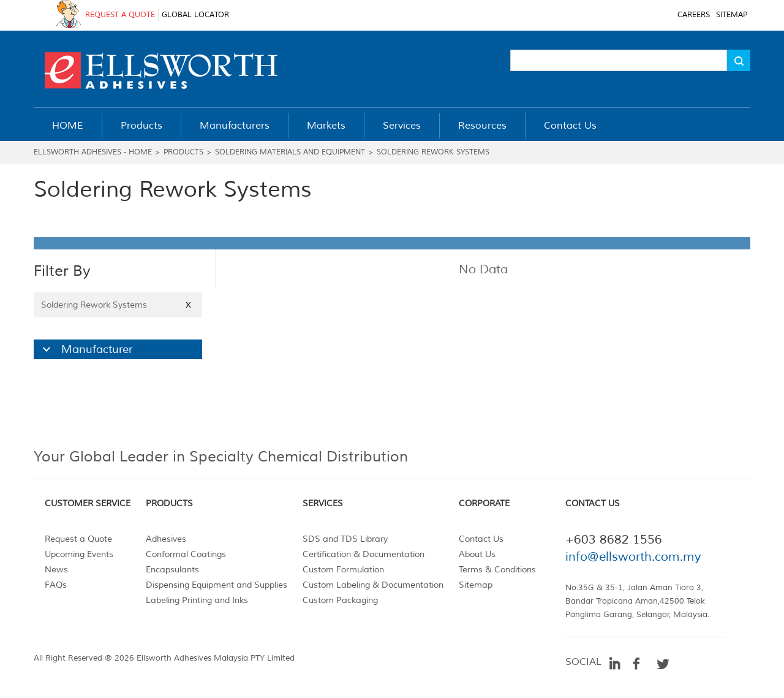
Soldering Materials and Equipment (290, 152)
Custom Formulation (343, 570)
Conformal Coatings (186, 554)
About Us (477, 554)
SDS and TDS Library (345, 539)
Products (183, 152)
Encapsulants (172, 570)
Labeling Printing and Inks (197, 600)
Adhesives (166, 539)
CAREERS (694, 15)
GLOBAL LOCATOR (195, 15)
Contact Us (481, 539)
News (56, 570)
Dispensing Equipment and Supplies (217, 585)
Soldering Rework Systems (433, 152)
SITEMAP (732, 15)
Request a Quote (78, 539)
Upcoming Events (79, 554)
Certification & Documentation (364, 554)
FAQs (56, 585)
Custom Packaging (340, 600)
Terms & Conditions (497, 570)
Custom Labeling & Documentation (373, 585)
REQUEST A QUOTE (120, 15)
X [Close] (188, 305)
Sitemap (476, 585)
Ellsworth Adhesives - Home (93, 152)
